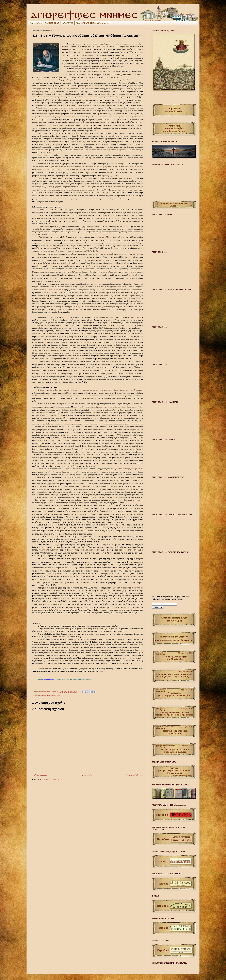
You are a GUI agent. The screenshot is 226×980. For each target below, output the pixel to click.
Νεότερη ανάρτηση (40, 775)
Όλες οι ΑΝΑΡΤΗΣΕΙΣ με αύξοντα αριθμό (93, 23)
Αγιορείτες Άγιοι (45, 695)
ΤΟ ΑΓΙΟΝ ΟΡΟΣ (52, 23)
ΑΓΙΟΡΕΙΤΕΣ (68, 23)
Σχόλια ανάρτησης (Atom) (52, 779)
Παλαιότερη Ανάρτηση (134, 775)
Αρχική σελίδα (36, 23)
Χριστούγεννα (56, 695)
